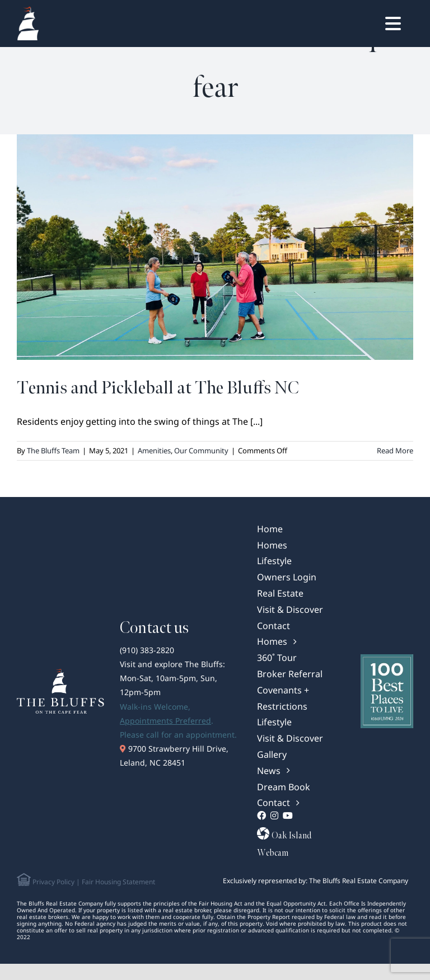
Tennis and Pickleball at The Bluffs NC (158, 388)
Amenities (154, 451)
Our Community (201, 451)
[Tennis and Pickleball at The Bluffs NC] (215, 247)
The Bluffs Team (53, 451)
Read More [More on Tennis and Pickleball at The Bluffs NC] (395, 451)
